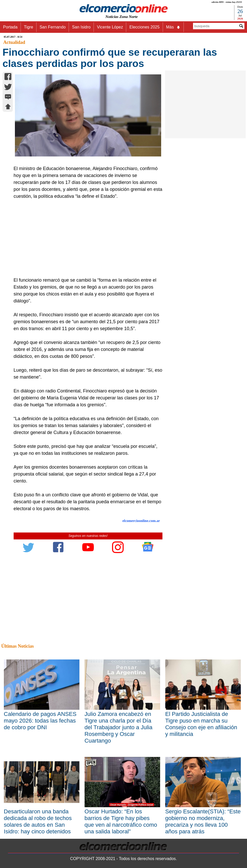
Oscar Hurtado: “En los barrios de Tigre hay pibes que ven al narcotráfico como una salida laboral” (121, 821)
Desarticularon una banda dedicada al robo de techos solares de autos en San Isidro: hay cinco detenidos (38, 821)
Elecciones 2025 (144, 27)
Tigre (29, 27)
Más (173, 27)
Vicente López (110, 27)
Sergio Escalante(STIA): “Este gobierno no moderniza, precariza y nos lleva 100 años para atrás (203, 821)
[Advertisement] (86, 238)
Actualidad (14, 42)
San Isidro (81, 27)
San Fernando (53, 27)
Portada (10, 27)
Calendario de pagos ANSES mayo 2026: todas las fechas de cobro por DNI (40, 721)
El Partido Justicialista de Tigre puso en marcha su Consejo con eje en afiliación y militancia (201, 724)
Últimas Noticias (17, 646)
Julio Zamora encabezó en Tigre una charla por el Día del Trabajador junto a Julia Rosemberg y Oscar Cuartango (118, 727)
